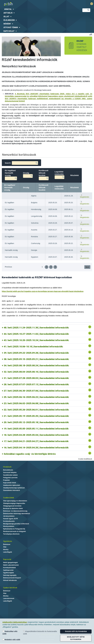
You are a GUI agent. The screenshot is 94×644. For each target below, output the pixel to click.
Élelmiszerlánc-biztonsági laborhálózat (17, 514)
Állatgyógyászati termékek (12, 506)
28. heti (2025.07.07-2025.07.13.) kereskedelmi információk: (37, 384)
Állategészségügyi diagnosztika (14, 503)
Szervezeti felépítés (10, 473)
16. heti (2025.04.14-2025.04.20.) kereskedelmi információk (36, 448)
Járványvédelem (9, 516)
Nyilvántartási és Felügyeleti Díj (14, 529)
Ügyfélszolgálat (8, 573)
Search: (21, 163)
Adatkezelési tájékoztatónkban (15, 622)
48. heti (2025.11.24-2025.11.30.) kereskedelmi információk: (36, 328)
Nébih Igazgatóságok (10, 563)
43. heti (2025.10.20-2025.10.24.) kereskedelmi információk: (36, 340)
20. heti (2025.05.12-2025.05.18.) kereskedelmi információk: (36, 422)
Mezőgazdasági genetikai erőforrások (16, 524)
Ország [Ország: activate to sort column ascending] (37, 187)
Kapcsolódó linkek (10, 483)
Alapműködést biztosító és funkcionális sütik (40, 633)
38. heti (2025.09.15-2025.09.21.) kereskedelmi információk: (36, 359)
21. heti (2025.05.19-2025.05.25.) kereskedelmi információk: (36, 416)
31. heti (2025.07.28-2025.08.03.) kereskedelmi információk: (37, 378)
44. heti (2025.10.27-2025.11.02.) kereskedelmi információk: (36, 334)
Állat (5, 547)
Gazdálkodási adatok (10, 475)
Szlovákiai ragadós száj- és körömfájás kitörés (30, 454)
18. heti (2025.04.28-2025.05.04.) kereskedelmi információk (36, 435)
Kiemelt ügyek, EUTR (10, 519)
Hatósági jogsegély (10, 575)
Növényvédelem (9, 526)
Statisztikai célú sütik (10, 633)
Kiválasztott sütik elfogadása (76, 638)
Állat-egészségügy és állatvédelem (15, 501)
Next (87, 267)
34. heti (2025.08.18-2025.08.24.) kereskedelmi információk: (36, 365)
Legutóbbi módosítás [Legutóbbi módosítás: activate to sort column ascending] (70, 187)
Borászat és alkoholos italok (13, 508)
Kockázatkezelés (9, 521)
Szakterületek (9, 498)
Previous (8, 267)
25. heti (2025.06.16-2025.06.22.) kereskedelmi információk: (36, 397)
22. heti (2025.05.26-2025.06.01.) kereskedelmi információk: (36, 410)
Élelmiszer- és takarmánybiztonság (15, 511)
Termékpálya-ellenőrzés (11, 534)
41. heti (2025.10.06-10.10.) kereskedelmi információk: (33, 347)
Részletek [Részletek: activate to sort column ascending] (85, 187)
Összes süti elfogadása (76, 631)
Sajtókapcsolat (8, 570)
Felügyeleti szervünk (10, 478)
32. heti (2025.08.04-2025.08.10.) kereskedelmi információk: (37, 372)
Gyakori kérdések (10, 588)
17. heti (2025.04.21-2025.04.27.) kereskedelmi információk (36, 441)
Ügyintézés (8, 541)
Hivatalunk (7, 467)
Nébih (32, 4)
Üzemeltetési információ (12, 490)
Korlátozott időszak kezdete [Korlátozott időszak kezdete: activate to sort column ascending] (54, 187)
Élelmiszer (7, 544)
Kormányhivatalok (9, 568)
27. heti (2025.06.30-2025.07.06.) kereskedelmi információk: (37, 391)
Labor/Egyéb (8, 552)
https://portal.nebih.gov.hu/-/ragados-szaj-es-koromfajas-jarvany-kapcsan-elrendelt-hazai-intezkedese (43, 291)
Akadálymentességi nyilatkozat (14, 488)
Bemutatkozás (8, 470)
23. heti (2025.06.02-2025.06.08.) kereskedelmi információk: (36, 403)
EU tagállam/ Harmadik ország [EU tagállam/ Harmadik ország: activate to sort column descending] (14, 187)
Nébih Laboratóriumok (11, 565)
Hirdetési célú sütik (11, 640)
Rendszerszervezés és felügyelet (14, 531)
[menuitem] (39, 9)
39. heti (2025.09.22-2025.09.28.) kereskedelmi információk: (36, 353)
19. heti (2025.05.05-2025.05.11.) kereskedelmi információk (36, 429)
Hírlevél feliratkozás (10, 580)
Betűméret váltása (91, 34)
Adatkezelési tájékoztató (12, 485)
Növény (6, 550)
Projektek (6, 480)
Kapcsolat (7, 559)
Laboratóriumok (9, 598)
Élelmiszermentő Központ (12, 578)
